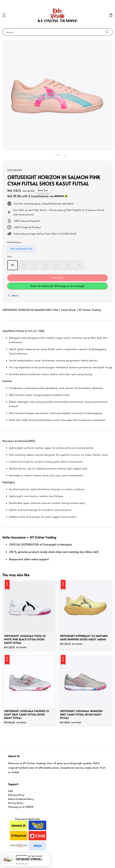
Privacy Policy (16, 803)
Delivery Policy (16, 795)
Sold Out (57, 278)
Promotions (14, 242)
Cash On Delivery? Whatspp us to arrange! (58, 286)
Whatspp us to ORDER (21, 807)
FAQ (11, 791)
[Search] (107, 32)
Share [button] (13, 295)
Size (9, 257)
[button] (4, 15)
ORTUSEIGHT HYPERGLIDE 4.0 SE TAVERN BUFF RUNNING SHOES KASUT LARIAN (30, 859)
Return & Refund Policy (21, 799)
